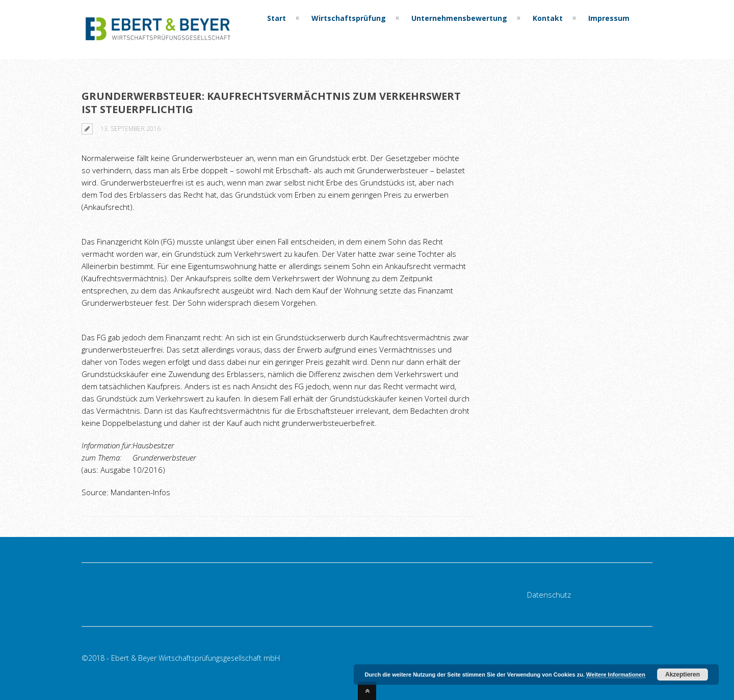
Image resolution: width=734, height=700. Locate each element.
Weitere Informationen (616, 675)
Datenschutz (549, 595)
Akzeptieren (683, 675)
